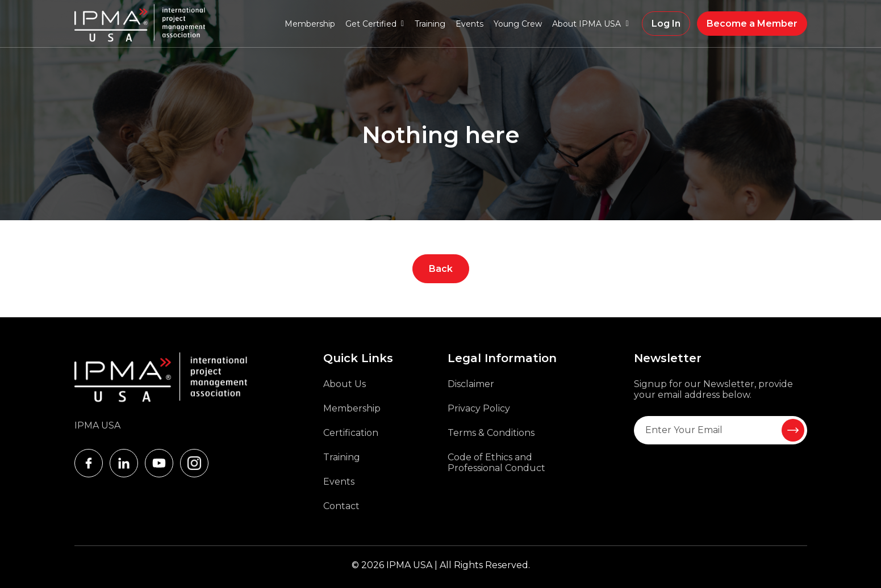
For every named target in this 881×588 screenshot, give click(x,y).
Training (430, 24)
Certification (351, 433)
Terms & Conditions (491, 433)
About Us (345, 384)
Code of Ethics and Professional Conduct (496, 463)
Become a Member (752, 24)
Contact (341, 506)
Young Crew (518, 24)
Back (441, 269)
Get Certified (371, 24)
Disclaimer (471, 384)
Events (469, 24)
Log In (666, 24)
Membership (310, 24)
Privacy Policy (479, 408)
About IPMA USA (586, 24)
